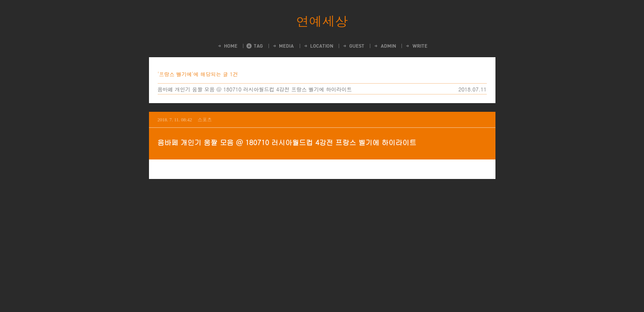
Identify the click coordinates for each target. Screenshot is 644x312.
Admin (385, 46)
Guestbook (353, 46)
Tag (255, 46)
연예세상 (322, 21)
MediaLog (283, 46)
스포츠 (205, 119)
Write (416, 46)
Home (227, 46)
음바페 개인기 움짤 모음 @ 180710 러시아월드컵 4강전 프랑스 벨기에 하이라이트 (255, 89)
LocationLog (318, 46)
